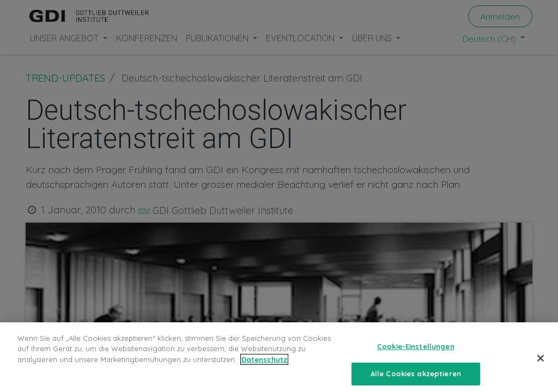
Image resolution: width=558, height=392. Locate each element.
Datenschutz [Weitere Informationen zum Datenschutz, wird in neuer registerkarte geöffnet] (264, 368)
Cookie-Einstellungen (416, 355)
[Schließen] (541, 367)
